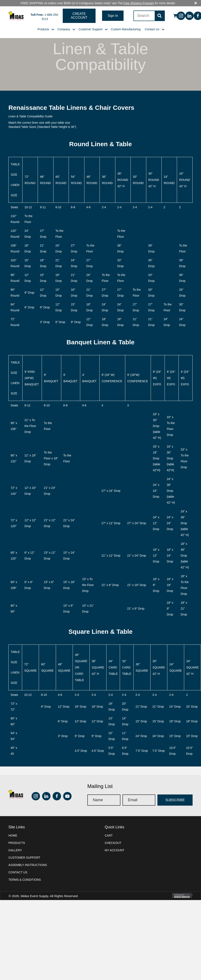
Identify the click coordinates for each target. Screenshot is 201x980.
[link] (43, 23)
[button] (79, 9)
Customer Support (24, 851)
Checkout (113, 837)
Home (13, 829)
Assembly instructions (28, 859)
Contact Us (18, 866)
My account (115, 844)
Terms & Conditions (25, 873)
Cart (109, 829)
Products (17, 837)
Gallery (15, 844)
